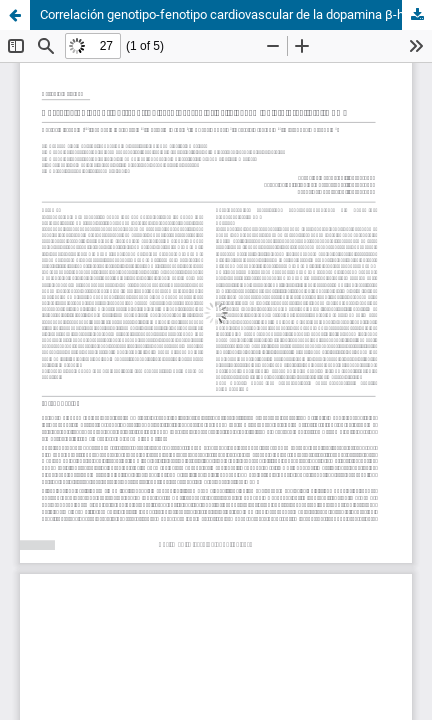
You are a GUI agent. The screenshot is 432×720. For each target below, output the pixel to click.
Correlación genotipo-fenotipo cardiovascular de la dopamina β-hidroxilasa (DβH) (236, 14)
